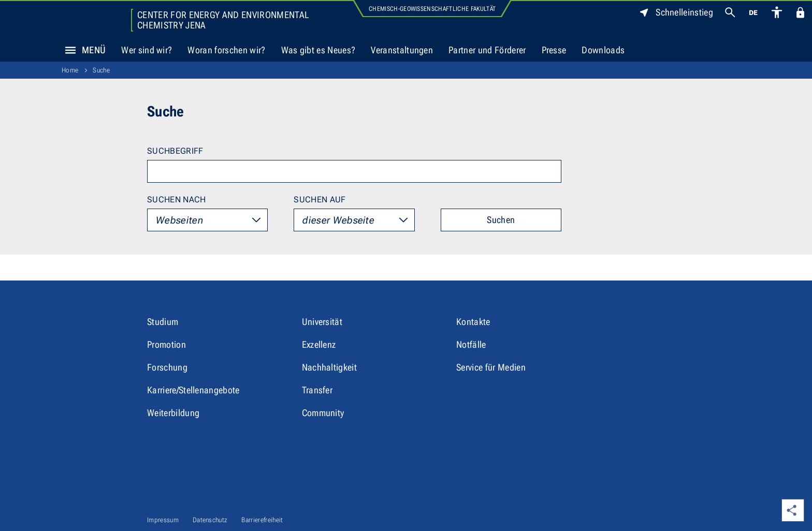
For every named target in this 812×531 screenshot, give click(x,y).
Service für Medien (491, 367)
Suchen (501, 220)
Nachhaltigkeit (329, 367)
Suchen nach (177, 200)
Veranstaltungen (402, 50)
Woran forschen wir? (226, 50)
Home (70, 70)
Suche (101, 70)
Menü (82, 50)
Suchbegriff (175, 151)
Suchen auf (320, 200)
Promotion (166, 344)
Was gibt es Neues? (318, 50)
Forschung (167, 367)
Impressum (163, 520)
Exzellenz (319, 344)
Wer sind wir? (147, 50)
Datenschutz (210, 520)
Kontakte (473, 322)
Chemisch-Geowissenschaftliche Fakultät (432, 9)
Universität (322, 322)
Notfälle (471, 344)
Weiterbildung (173, 413)
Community (323, 413)
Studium (163, 322)
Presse (554, 50)
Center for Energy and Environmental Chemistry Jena (223, 20)
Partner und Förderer (487, 50)
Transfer (317, 390)
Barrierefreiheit (262, 520)
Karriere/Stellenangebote (193, 390)
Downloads (603, 50)
